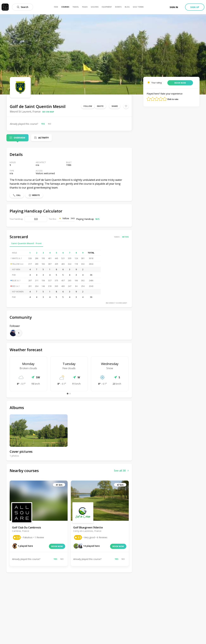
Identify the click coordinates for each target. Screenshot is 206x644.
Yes (43, 124)
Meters (125, 237)
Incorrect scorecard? (116, 303)
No (50, 124)
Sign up (195, 7)
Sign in (174, 7)
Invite (100, 106)
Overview (19, 138)
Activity (43, 138)
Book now (57, 546)
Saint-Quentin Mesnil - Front (26, 243)
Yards (117, 237)
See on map (48, 112)
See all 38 (121, 471)
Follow (88, 106)
